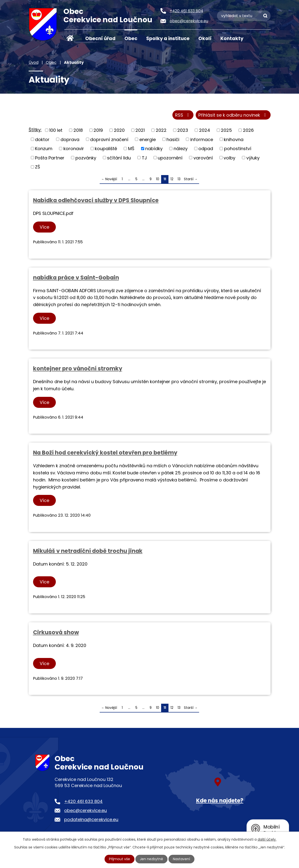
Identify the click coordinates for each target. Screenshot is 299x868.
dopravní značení (109, 139)
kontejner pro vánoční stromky (78, 368)
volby (229, 158)
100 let (56, 130)
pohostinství (238, 149)
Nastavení (181, 859)
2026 (248, 130)
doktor (42, 139)
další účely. (267, 839)
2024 (205, 130)
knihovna (234, 139)
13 (179, 179)
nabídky (154, 149)
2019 (98, 130)
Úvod (70, 38)
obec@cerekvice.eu (85, 810)
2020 (119, 130)
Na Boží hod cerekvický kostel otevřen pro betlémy (105, 453)
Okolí (205, 39)
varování (203, 158)
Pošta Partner (50, 158)
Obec (131, 39)
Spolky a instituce (168, 39)
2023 (183, 130)
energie (148, 139)
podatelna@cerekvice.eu (91, 819)
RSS (183, 115)
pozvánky (86, 158)
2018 (78, 130)
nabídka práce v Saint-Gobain (76, 278)
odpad (206, 149)
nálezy (181, 149)
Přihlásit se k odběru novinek (233, 115)
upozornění (170, 158)
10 (158, 179)
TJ (144, 158)
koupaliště (106, 149)
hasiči (173, 139)
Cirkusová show (56, 632)
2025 (226, 130)
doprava (70, 139)
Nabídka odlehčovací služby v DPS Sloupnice (96, 200)
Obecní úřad (100, 39)
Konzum (44, 149)
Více (44, 227)
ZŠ (38, 167)
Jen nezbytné (151, 859)
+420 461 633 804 (83, 801)
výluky (253, 158)
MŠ (131, 149)
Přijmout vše (120, 859)
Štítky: (35, 130)
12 (172, 179)
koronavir (74, 149)
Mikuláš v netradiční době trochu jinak (88, 551)
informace (202, 139)
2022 (161, 130)
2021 (140, 130)
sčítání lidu (119, 158)
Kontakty (232, 39)
